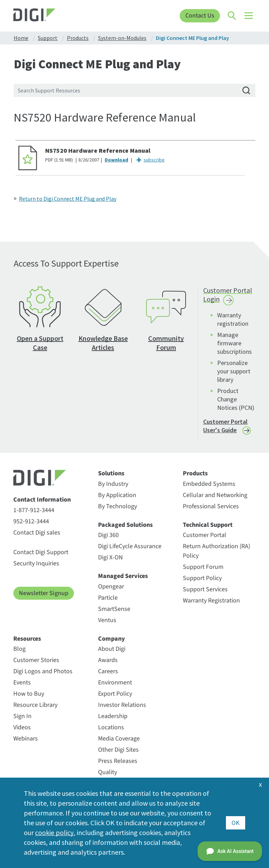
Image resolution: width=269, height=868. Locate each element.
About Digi (112, 649)
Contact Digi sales (37, 533)
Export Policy (115, 694)
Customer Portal (205, 535)
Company (112, 639)
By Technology (118, 506)
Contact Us (200, 16)
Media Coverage (119, 739)
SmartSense (114, 609)
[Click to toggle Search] (232, 16)
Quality (108, 772)
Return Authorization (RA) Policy (216, 551)
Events (22, 683)
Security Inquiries (36, 563)
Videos (22, 727)
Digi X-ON (111, 557)
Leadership (113, 716)
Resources (27, 639)
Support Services (205, 589)
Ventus (107, 620)
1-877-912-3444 (34, 510)
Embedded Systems (209, 484)
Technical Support (208, 525)
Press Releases (118, 761)
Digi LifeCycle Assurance (130, 546)
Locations (111, 727)
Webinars (26, 739)
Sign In (22, 716)
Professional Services (211, 506)
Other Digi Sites (118, 750)
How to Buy (29, 694)
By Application (117, 495)
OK (236, 823)
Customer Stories (36, 660)
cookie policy (54, 832)
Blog (19, 649)
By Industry (113, 484)
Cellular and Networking (215, 495)
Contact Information (42, 500)
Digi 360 (108, 535)
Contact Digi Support (41, 552)
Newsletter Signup (44, 593)
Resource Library (35, 705)
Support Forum (203, 567)
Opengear (111, 587)
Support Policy (202, 578)
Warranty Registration (211, 601)
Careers (108, 671)
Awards (108, 660)
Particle (108, 598)
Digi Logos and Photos (43, 671)
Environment (115, 683)
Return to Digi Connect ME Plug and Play (68, 199)
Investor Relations (122, 705)
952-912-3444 (31, 521)
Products (195, 474)
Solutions (111, 474)
